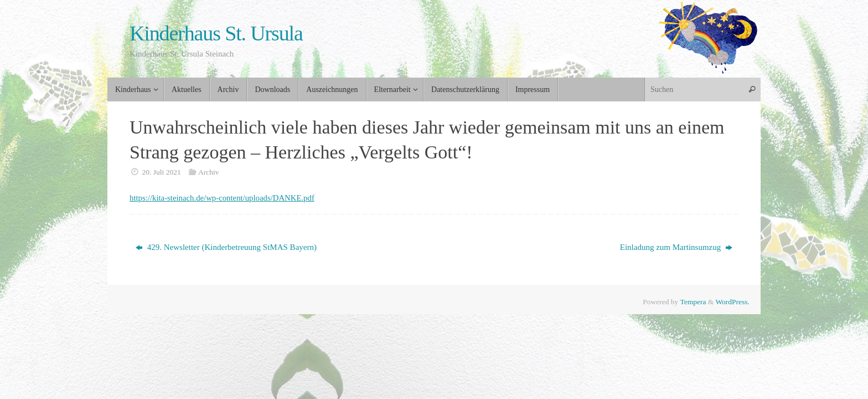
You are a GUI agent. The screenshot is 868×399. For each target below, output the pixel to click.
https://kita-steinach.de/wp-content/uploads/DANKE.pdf (223, 198)
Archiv (209, 172)
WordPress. (732, 302)
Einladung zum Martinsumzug (676, 247)
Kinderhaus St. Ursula (216, 34)
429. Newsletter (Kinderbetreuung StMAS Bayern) (226, 247)
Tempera (693, 302)
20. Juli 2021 (162, 172)
